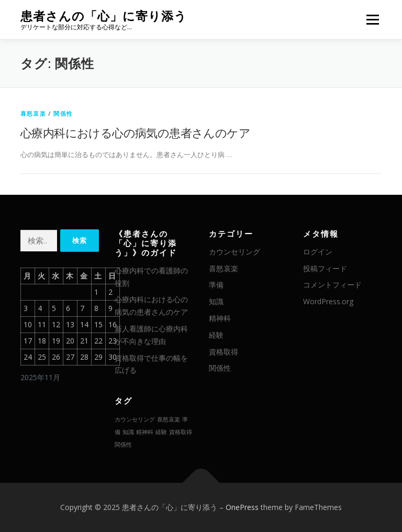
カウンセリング (234, 252)
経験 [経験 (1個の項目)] (161, 432)
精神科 (220, 318)
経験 (216, 335)
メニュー (372, 19)
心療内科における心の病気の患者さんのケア (135, 132)
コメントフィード (332, 285)
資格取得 (224, 352)
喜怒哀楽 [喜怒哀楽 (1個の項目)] (169, 419)
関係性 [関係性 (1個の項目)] (123, 445)
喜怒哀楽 (33, 113)
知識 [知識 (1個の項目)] (128, 432)
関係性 (63, 113)
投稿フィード (325, 268)
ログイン (318, 252)
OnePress (242, 507)
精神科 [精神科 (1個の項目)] (145, 432)
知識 (216, 301)
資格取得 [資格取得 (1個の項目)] (181, 432)
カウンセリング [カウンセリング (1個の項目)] (135, 419)
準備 (216, 285)
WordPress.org (328, 301)
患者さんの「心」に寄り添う (104, 16)
